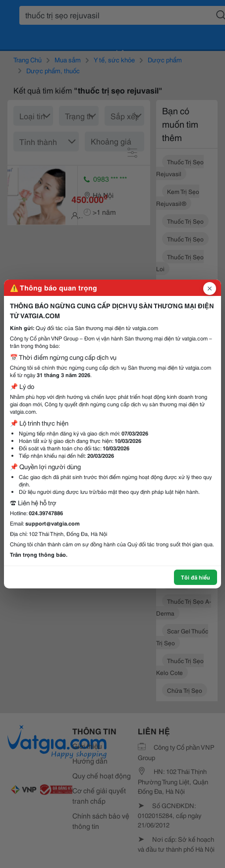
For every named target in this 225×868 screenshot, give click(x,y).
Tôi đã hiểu (196, 577)
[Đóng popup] (210, 289)
